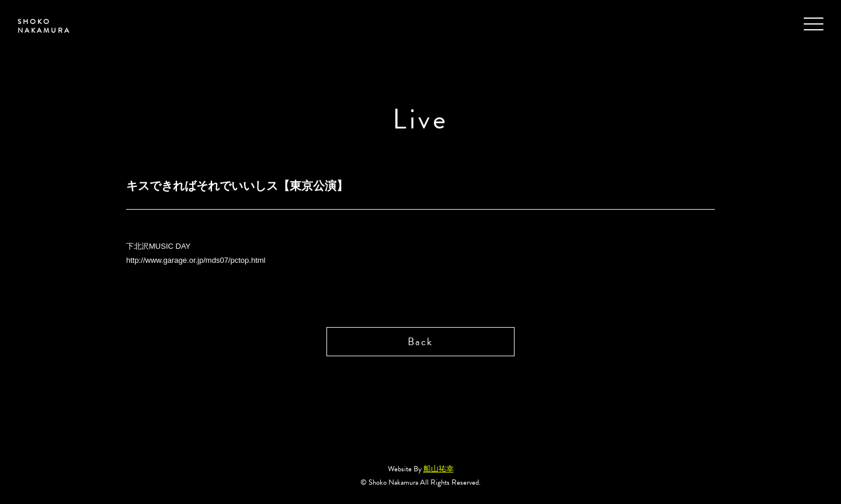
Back (420, 341)
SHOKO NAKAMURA (44, 26)
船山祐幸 (439, 469)
